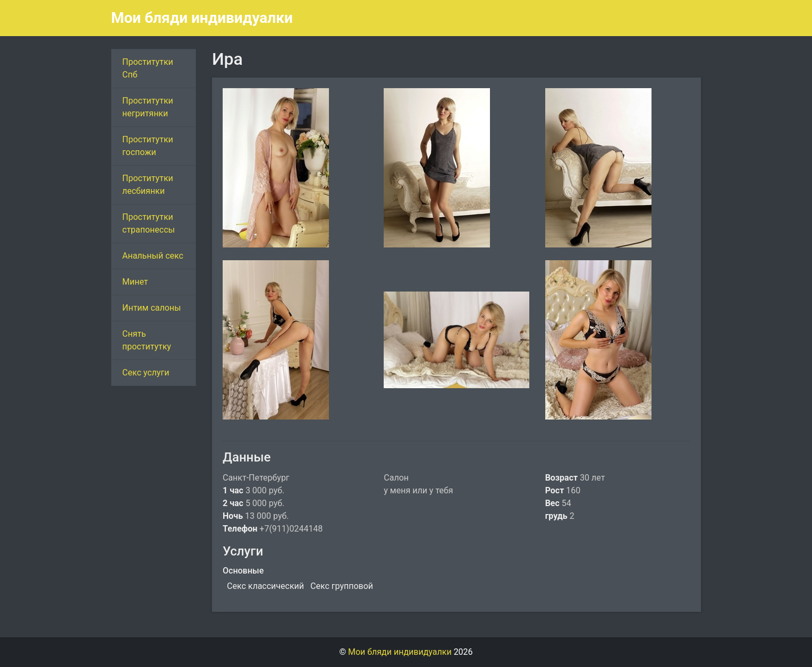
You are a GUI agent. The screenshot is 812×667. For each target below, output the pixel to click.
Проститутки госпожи (148, 146)
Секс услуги (146, 373)
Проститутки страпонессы (149, 223)
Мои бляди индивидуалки (202, 18)
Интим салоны (152, 308)
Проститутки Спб (148, 68)
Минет (135, 282)
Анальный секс (153, 256)
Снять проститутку (147, 340)
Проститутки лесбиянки (148, 185)
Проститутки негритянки (148, 107)
